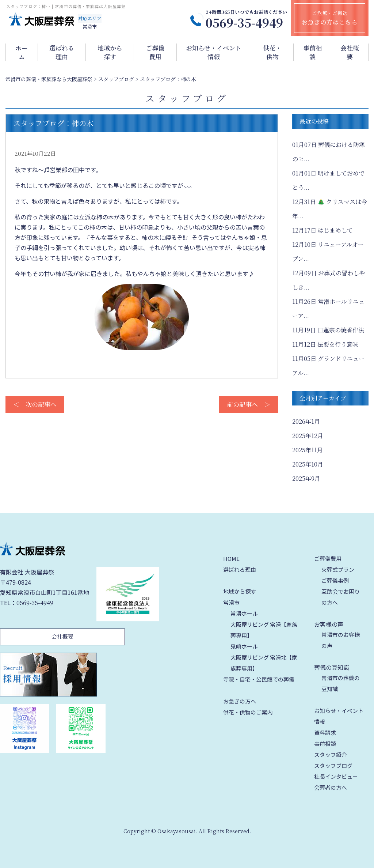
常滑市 (231, 602)
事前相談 (312, 52)
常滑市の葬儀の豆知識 (341, 683)
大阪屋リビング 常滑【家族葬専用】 (264, 630)
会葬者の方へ (331, 787)
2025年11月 (308, 450)
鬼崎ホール (244, 646)
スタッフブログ (333, 765)
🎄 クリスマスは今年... (330, 209)
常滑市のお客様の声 (341, 640)
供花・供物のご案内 (248, 712)
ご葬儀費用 (155, 52)
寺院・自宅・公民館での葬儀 (259, 679)
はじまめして (323, 230)
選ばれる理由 (62, 52)
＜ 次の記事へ (35, 404)
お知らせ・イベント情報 (214, 52)
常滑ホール (244, 613)
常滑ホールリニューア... (328, 309)
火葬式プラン (338, 569)
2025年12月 (308, 436)
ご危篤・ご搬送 (330, 18)
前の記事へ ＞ (249, 404)
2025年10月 (308, 464)
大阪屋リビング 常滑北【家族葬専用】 (264, 663)
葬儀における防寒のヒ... (329, 152)
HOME (231, 558)
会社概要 (350, 52)
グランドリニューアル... (328, 366)
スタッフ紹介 (331, 754)
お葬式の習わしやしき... (329, 280)
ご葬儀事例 (335, 580)
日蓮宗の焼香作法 (328, 330)
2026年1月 (306, 421)
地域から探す (110, 52)
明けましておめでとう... (328, 180)
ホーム (22, 52)
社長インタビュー (336, 776)
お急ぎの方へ (240, 701)
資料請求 (325, 733)
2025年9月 (306, 478)
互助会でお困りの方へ (341, 597)
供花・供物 (272, 52)
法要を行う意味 (325, 344)
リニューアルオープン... (328, 252)
